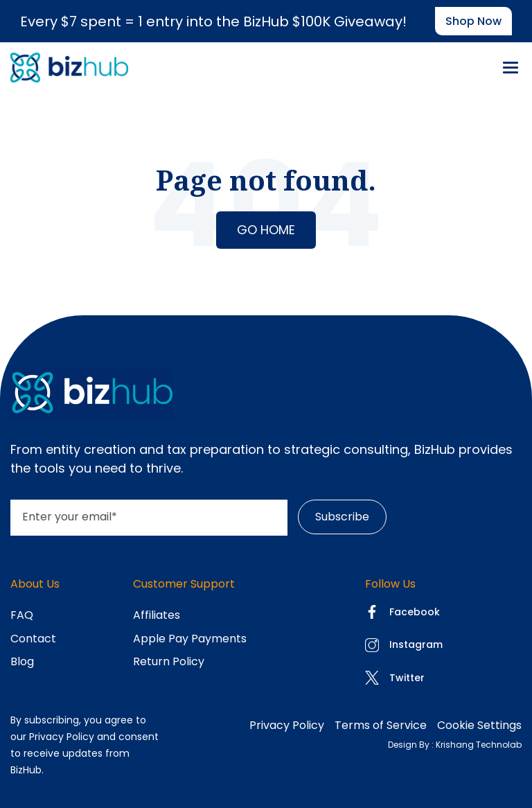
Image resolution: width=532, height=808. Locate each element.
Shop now (473, 21)
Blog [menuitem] (22, 661)
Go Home (266, 230)
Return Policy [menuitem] (169, 661)
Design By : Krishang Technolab (455, 745)
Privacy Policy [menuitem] (287, 725)
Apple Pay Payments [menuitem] (190, 639)
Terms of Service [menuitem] (381, 725)
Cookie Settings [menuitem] (479, 725)
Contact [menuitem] (33, 639)
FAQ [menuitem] (22, 615)
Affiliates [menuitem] (157, 615)
